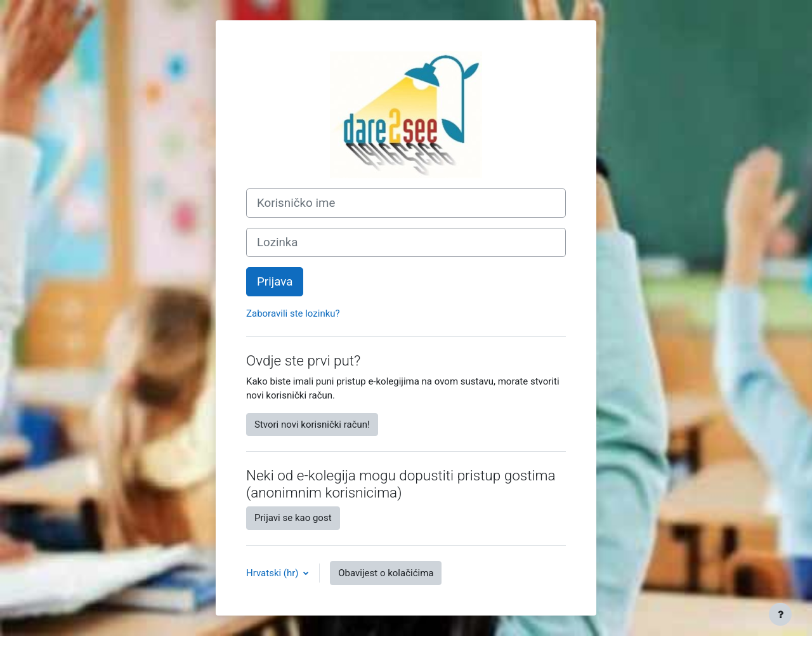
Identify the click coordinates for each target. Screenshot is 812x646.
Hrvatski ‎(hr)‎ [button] (273, 573)
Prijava (275, 282)
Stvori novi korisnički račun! (312, 425)
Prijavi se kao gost (293, 518)
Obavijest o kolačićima (386, 573)
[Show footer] (780, 614)
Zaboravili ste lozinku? (293, 313)
